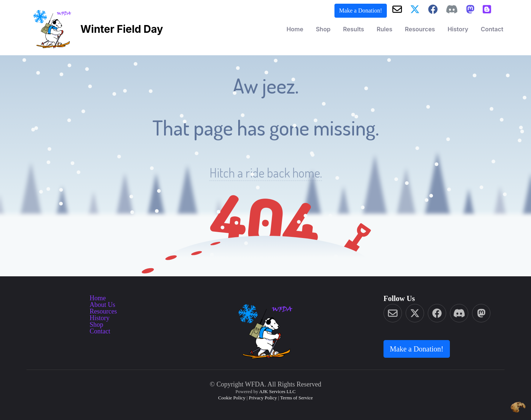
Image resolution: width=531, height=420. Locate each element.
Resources (420, 29)
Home (295, 29)
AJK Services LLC (277, 391)
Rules (384, 29)
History (458, 29)
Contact (492, 29)
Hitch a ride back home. (266, 173)
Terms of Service (297, 398)
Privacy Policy (263, 398)
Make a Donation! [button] (361, 10)
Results (353, 29)
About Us (103, 305)
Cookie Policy (232, 398)
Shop (323, 29)
